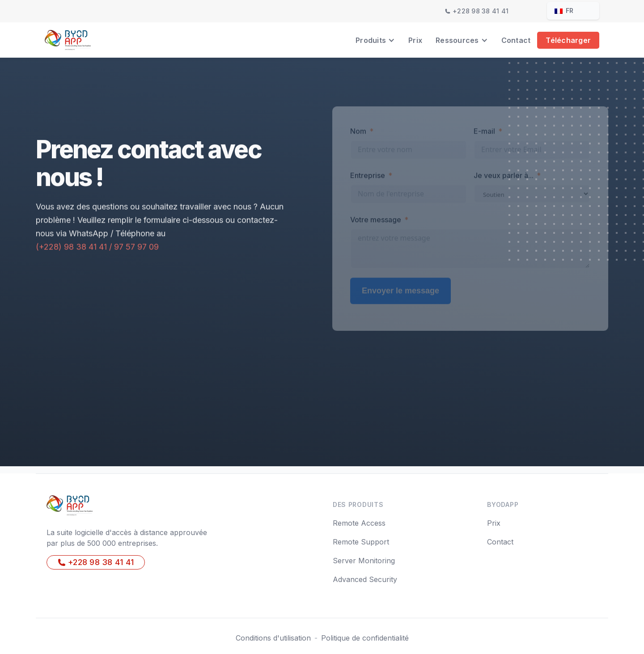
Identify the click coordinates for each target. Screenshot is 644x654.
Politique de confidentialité (365, 638)
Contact (516, 40)
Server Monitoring (364, 561)
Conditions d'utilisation (273, 638)
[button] (375, 40)
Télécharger (568, 40)
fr (564, 11)
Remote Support (361, 542)
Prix (415, 40)
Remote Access (359, 523)
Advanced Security (365, 579)
